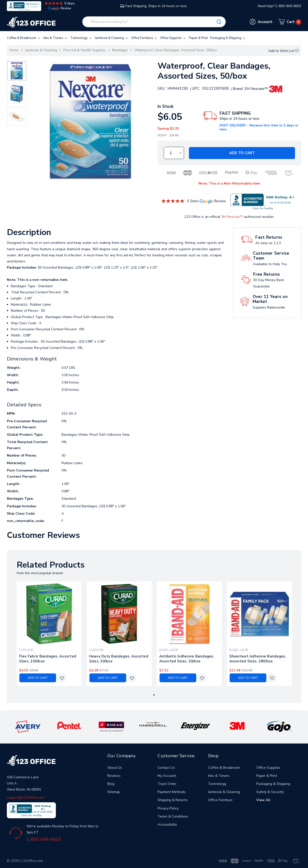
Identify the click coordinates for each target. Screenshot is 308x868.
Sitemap (114, 792)
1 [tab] (154, 695)
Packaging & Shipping (228, 38)
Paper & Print (198, 38)
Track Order (167, 784)
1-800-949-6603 (44, 839)
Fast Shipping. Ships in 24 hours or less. (154, 6)
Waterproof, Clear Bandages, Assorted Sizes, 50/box (176, 50)
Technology (81, 38)
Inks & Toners (56, 38)
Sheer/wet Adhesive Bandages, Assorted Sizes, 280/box (258, 659)
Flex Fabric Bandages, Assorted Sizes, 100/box (48, 659)
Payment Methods (172, 792)
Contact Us (166, 768)
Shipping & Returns (173, 800)
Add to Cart (242, 153)
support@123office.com (25, 798)
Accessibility (167, 825)
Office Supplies (173, 38)
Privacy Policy (168, 808)
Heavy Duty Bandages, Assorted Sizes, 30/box (119, 659)
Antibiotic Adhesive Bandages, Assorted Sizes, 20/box (187, 659)
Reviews (114, 776)
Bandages (120, 50)
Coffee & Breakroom (24, 38)
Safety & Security (270, 792)
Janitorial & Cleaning (112, 38)
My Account (167, 776)
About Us (115, 768)
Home (14, 50)
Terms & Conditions (173, 816)
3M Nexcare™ (232, 217)
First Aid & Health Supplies (85, 50)
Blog (111, 784)
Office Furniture (144, 38)
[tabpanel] (49, 634)
